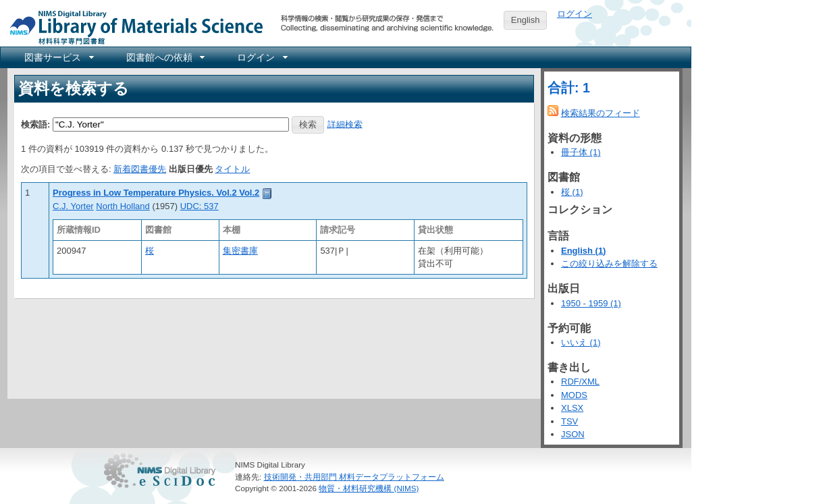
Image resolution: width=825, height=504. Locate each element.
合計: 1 (569, 88)
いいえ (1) (581, 342)
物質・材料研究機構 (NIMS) (369, 488)
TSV (569, 421)
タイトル (232, 169)
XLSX (572, 408)
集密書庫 (240, 251)
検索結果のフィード (601, 113)
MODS (574, 395)
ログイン (575, 14)
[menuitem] (58, 57)
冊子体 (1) (581, 152)
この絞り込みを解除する (609, 263)
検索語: (35, 124)
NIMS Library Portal (132, 27)
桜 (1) (572, 192)
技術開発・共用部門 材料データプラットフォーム (354, 477)
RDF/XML (580, 382)
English (526, 20)
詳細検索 (345, 124)
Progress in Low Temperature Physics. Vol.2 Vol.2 (156, 193)
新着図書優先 (140, 169)
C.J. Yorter (73, 206)
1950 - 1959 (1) (591, 303)
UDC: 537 (199, 206)
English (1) (583, 251)
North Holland (123, 206)
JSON (573, 434)
